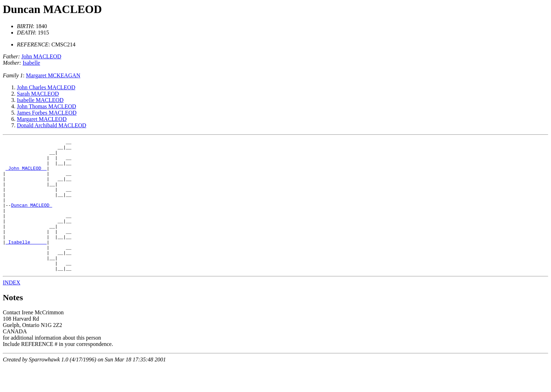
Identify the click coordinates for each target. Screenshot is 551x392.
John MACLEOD (41, 56)
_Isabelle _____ (26, 263)
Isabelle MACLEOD (40, 100)
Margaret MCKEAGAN (53, 75)
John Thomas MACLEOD (47, 106)
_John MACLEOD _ (26, 174)
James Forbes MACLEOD (47, 113)
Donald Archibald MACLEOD (51, 125)
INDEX (12, 309)
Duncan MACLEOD (52, 9)
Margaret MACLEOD (42, 119)
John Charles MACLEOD (46, 87)
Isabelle (31, 63)
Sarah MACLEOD (38, 94)
